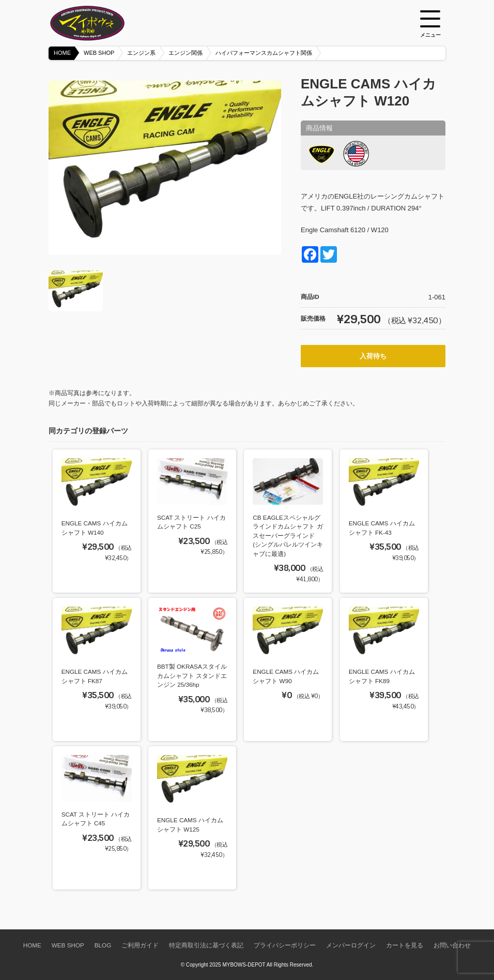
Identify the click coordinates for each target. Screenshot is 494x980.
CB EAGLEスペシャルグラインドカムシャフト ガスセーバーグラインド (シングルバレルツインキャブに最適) (288, 536)
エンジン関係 (186, 53)
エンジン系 (141, 53)
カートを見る (405, 945)
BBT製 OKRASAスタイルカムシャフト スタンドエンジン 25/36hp (192, 675)
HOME (62, 53)
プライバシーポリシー (285, 945)
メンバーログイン (351, 945)
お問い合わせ (452, 945)
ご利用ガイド (140, 945)
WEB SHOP (99, 53)
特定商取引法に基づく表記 (206, 945)
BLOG (103, 945)
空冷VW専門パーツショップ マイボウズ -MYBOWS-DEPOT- (100, 23)
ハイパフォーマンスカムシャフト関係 (264, 53)
